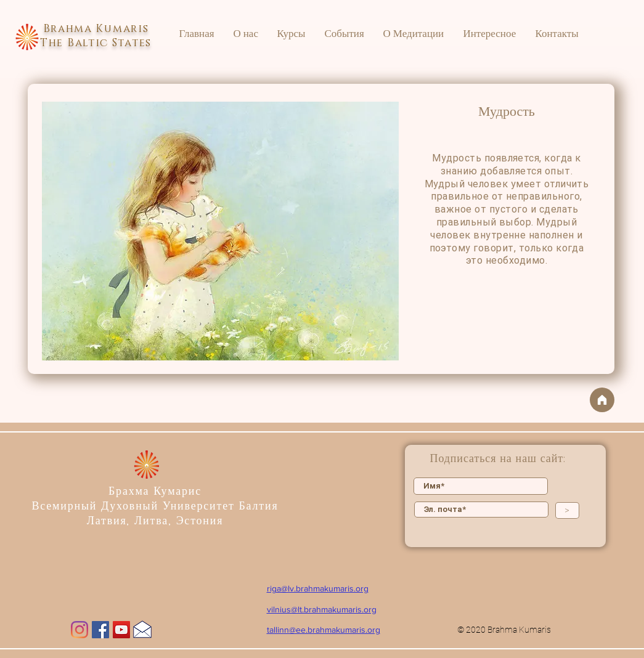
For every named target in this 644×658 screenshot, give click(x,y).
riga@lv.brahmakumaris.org (318, 588)
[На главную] (602, 400)
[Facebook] (100, 630)
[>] (567, 510)
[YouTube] (121, 630)
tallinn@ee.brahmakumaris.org (324, 630)
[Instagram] (79, 630)
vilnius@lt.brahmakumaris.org (322, 609)
